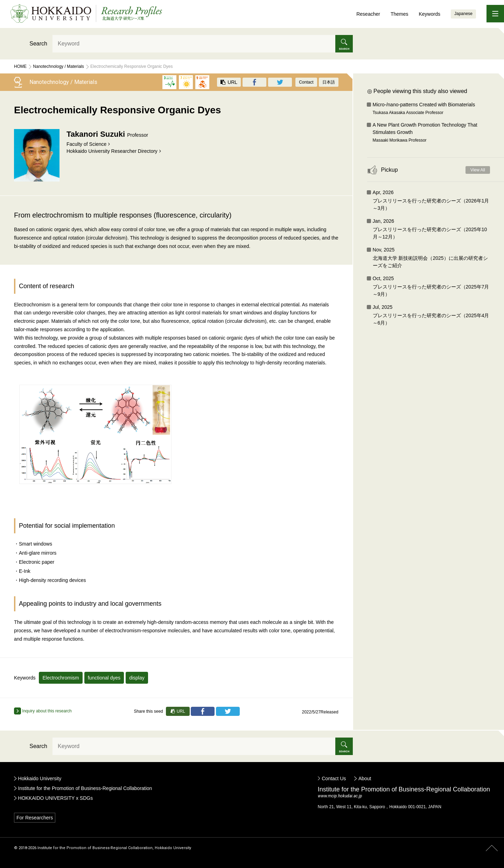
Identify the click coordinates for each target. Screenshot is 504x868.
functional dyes (104, 678)
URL (229, 82)
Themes (400, 14)
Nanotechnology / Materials (58, 66)
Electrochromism (61, 678)
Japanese (463, 14)
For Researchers (35, 818)
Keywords (429, 14)
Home (20, 66)
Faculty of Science (86, 144)
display (137, 678)
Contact (306, 82)
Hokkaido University (40, 778)
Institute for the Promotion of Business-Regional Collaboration (85, 788)
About (365, 778)
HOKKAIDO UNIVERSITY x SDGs (56, 798)
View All (478, 170)
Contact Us (334, 778)
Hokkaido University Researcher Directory (112, 151)
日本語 (329, 82)
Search (38, 44)
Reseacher (368, 14)
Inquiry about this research (43, 711)
